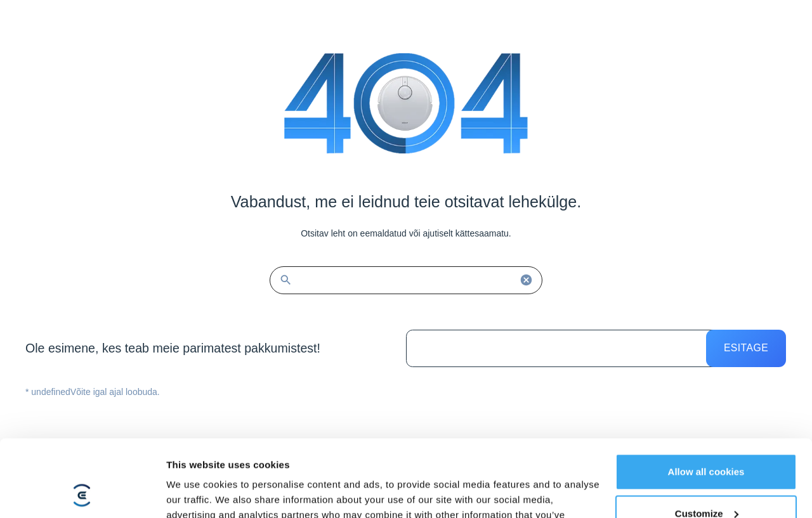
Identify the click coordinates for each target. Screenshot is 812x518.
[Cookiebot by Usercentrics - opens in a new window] (82, 493)
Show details (196, 493)
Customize (707, 441)
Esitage (746, 348)
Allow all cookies (706, 400)
